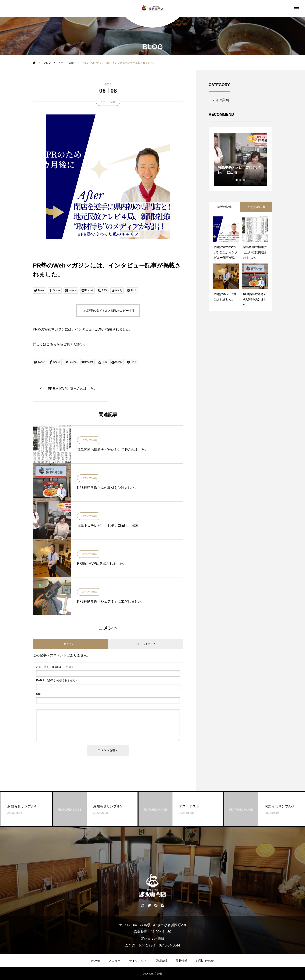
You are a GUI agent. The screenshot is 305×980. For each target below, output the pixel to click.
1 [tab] (237, 180)
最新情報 (182, 961)
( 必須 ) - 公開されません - (56, 680)
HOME (96, 961)
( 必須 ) (54, 667)
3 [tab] (244, 180)
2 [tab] (241, 180)
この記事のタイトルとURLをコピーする (108, 311)
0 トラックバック (146, 644)
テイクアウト (138, 961)
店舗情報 (161, 961)
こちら (51, 344)
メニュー (115, 961)
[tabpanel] (240, 159)
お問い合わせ (205, 961)
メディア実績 (108, 102)
